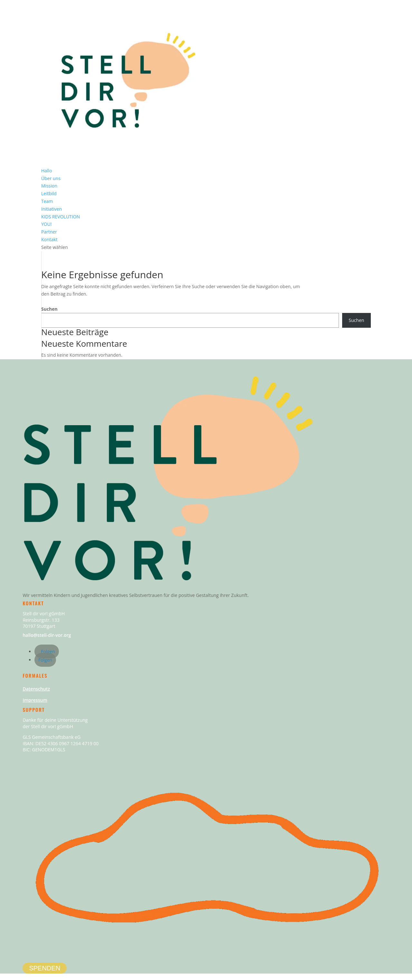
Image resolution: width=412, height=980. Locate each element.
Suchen (49, 309)
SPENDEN (45, 968)
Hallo (47, 171)
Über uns (51, 178)
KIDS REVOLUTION (61, 217)
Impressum (35, 700)
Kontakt (49, 239)
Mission (49, 186)
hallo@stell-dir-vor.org (47, 635)
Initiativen (51, 209)
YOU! (47, 224)
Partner (49, 232)
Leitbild (49, 193)
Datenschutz (36, 689)
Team (47, 201)
